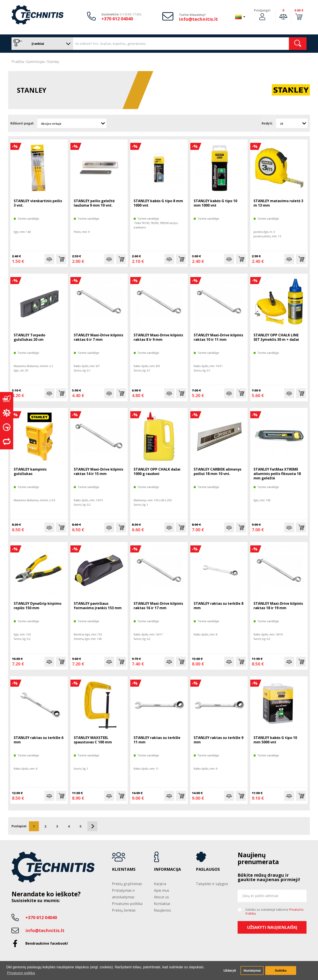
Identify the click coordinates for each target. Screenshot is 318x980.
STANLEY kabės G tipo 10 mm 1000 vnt (215, 203)
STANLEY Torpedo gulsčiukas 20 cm (29, 337)
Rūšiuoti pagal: (22, 123)
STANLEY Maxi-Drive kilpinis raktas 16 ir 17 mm (158, 606)
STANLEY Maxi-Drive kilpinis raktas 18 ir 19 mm (278, 606)
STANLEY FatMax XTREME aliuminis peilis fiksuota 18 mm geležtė (277, 474)
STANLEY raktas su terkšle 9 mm (219, 740)
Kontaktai (162, 904)
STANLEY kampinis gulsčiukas (30, 471)
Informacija (167, 869)
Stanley (53, 62)
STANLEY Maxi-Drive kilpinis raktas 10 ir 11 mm (218, 337)
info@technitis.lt (198, 19)
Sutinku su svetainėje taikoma (274, 912)
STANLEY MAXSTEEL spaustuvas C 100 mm (93, 740)
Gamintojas (35, 62)
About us (161, 897)
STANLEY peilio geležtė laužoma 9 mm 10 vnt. (94, 203)
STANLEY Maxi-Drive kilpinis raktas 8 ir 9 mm (158, 337)
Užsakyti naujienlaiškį (272, 927)
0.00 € (299, 10)
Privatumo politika (127, 904)
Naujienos (162, 910)
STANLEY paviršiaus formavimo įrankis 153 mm (98, 606)
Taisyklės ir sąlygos (212, 884)
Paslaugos (208, 869)
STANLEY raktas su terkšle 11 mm (157, 740)
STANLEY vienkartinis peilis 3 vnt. (38, 203)
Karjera (160, 884)
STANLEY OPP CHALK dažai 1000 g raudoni (157, 471)
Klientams (124, 869)
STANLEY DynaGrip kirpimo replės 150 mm (38, 606)
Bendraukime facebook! (47, 943)
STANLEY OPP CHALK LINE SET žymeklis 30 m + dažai (276, 337)
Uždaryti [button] (230, 971)
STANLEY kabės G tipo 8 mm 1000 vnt (158, 203)
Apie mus (162, 890)
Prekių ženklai (124, 910)
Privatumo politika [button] (21, 973)
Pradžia (18, 62)
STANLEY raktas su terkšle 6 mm (39, 740)
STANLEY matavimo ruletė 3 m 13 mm (278, 203)
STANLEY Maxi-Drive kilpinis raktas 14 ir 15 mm (98, 471)
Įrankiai (41, 44)
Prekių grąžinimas (127, 884)
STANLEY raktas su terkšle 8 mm (219, 606)
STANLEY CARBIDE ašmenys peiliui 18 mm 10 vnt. (218, 471)
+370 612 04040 (117, 19)
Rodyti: (267, 123)
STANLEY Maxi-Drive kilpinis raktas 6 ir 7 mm (98, 337)
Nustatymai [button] (252, 971)
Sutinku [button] (281, 971)
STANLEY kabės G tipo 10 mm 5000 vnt (275, 740)
